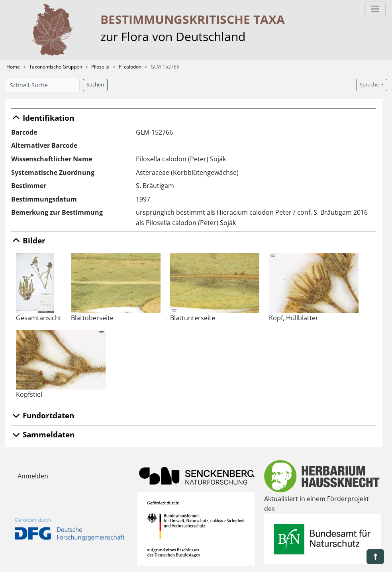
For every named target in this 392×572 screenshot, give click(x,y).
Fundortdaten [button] (43, 415)
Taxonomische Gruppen (56, 67)
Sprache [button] (370, 85)
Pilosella (100, 67)
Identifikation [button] (43, 118)
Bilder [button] (28, 240)
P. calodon (130, 67)
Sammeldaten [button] (43, 434)
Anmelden (33, 476)
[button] (375, 557)
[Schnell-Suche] (42, 85)
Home (13, 67)
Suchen (95, 85)
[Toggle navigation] (375, 9)
